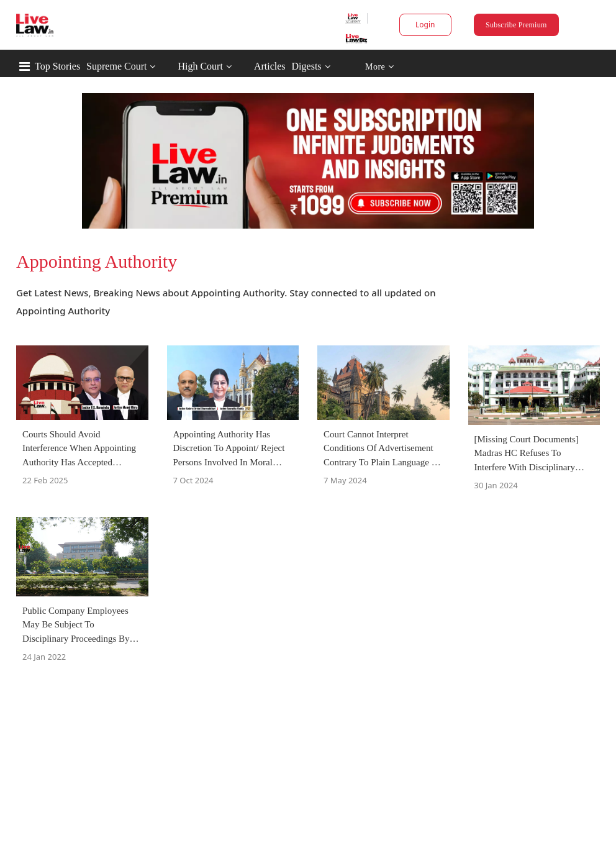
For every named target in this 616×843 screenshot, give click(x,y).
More (380, 67)
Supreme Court (116, 66)
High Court (200, 66)
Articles (270, 66)
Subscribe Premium (516, 25)
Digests (307, 66)
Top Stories (57, 66)
